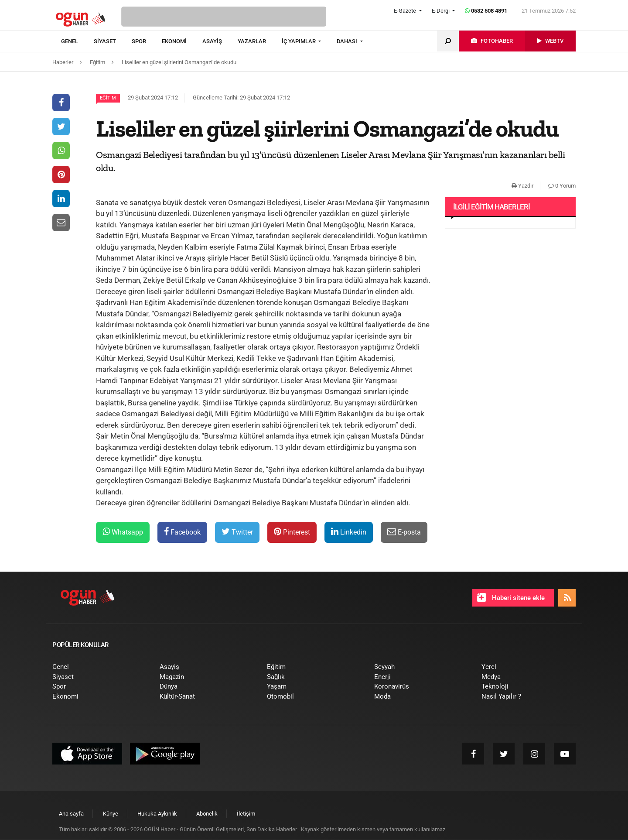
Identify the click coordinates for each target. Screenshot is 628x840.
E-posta (404, 532)
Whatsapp (123, 532)
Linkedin (349, 532)
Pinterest (292, 532)
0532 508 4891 (486, 11)
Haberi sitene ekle (511, 597)
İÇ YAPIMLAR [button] (299, 41)
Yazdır (522, 186)
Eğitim (108, 98)
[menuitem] (77, 41)
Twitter (237, 532)
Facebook (182, 532)
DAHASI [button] (348, 41)
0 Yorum (562, 186)
